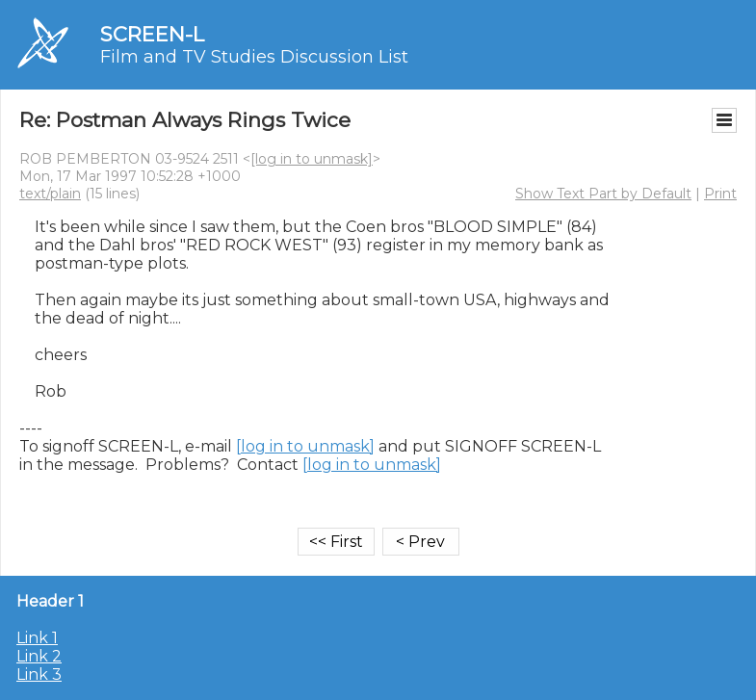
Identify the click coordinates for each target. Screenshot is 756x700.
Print (720, 194)
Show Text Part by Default (603, 194)
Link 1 (37, 638)
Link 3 (39, 674)
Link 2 (39, 656)
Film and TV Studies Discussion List (254, 57)
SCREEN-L (152, 34)
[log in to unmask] (312, 159)
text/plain (50, 194)
